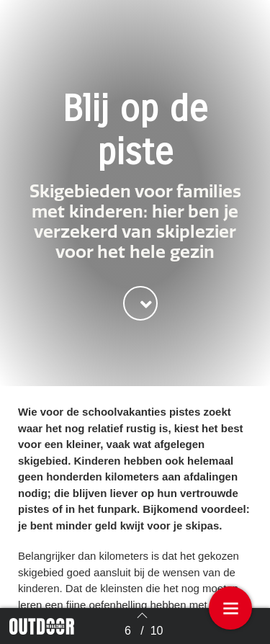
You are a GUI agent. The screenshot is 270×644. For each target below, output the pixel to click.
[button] (140, 303)
